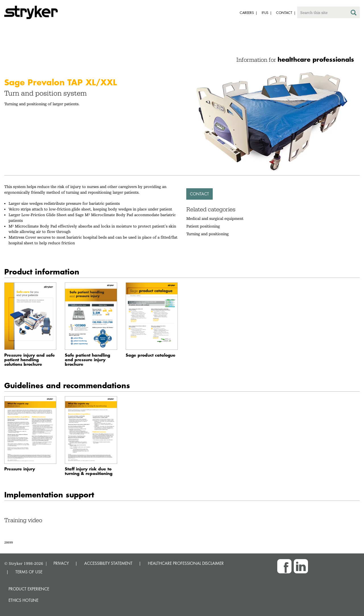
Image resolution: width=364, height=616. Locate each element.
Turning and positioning (207, 234)
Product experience (29, 589)
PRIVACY (61, 563)
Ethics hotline (23, 600)
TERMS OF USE (29, 572)
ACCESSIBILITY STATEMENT (108, 563)
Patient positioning (203, 226)
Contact (199, 194)
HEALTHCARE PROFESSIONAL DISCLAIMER (186, 563)
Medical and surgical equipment (215, 218)
